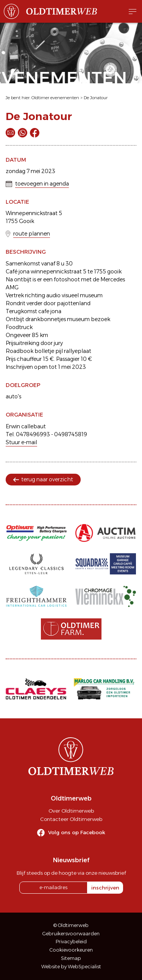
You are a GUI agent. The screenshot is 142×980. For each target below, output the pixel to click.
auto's (13, 396)
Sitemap (71, 958)
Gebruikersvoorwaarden (71, 934)
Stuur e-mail (21, 442)
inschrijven (105, 888)
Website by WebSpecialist (71, 967)
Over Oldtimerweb (71, 811)
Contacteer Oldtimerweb (71, 819)
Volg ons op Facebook (77, 832)
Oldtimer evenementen (55, 98)
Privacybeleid (71, 942)
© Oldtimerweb (71, 925)
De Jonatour (96, 98)
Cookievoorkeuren (71, 950)
